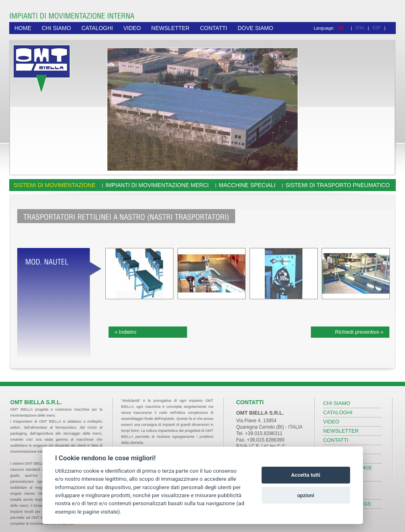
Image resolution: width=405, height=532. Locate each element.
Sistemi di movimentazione (54, 185)
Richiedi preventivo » (359, 332)
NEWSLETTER (171, 28)
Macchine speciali (247, 185)
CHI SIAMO (56, 28)
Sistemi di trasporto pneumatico (337, 185)
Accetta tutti (306, 475)
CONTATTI (214, 28)
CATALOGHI (97, 28)
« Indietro (125, 332)
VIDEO (132, 28)
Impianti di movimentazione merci (157, 185)
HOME (23, 28)
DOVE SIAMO (255, 28)
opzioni (306, 495)
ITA (341, 28)
